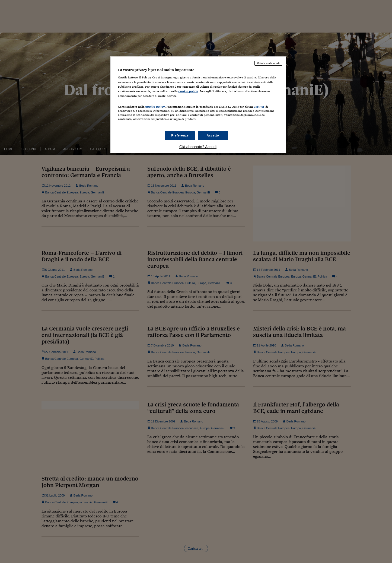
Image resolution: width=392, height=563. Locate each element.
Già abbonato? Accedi (198, 147)
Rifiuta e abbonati (268, 63)
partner (259, 107)
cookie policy (188, 91)
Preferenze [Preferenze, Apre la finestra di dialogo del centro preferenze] (180, 135)
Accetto (213, 135)
